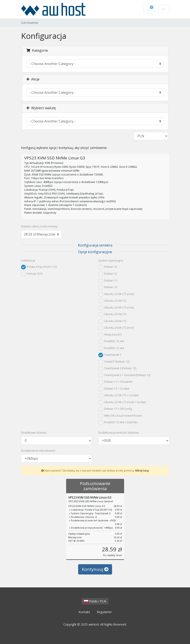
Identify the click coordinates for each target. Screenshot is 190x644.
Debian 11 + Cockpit (114, 389)
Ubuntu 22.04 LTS (112, 301)
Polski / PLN (95, 601)
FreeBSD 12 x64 (111, 348)
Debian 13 (108, 267)
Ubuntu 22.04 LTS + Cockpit (119, 396)
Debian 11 (108, 281)
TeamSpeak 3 (110, 355)
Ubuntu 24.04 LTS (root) (116, 328)
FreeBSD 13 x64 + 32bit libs (118, 423)
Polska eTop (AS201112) (39, 267)
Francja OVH (32, 274)
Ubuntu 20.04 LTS (112, 314)
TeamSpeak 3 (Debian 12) (117, 369)
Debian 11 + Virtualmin (116, 382)
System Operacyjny (111, 260)
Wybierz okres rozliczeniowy (39, 226)
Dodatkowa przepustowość (38, 450)
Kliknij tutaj (142, 470)
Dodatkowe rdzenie (34, 432)
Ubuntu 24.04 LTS (112, 321)
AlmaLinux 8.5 (110, 335)
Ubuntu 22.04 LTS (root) (116, 294)
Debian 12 (108, 274)
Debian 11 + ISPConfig (115, 409)
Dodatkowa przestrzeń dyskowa (119, 432)
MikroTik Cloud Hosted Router (120, 416)
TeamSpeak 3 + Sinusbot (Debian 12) (124, 375)
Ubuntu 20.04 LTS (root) (116, 308)
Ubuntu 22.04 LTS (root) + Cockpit (122, 402)
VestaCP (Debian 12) (114, 362)
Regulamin (104, 612)
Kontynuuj (95, 569)
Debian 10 (108, 287)
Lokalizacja (28, 260)
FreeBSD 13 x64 (111, 342)
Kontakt (84, 612)
